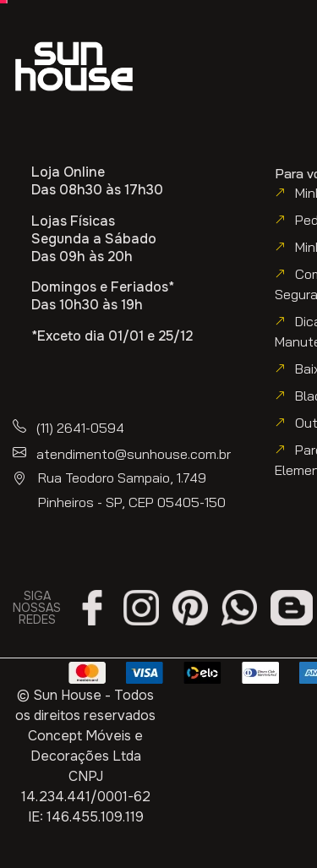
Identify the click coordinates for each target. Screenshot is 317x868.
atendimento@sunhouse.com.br (134, 454)
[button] (77, 123)
